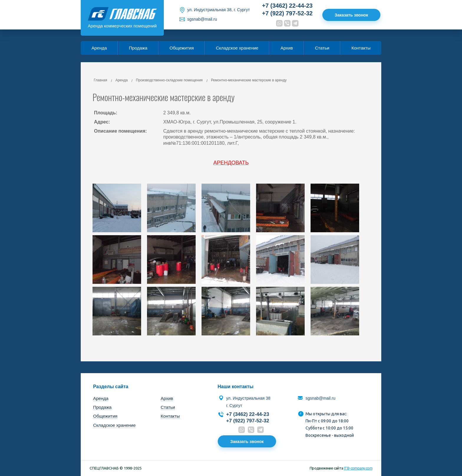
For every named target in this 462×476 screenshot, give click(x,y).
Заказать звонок (351, 15)
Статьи (322, 48)
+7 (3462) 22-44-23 (287, 6)
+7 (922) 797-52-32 (287, 13)
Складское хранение (237, 48)
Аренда (99, 48)
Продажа (138, 48)
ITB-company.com (358, 468)
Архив (287, 48)
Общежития (181, 48)
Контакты (361, 48)
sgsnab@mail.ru (202, 19)
